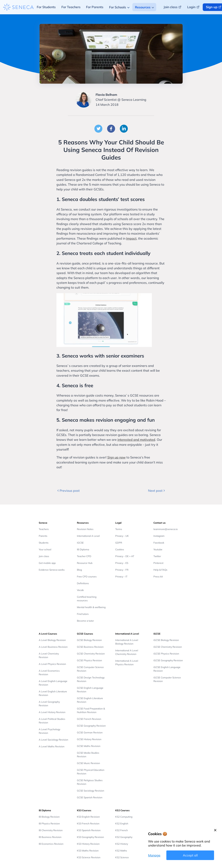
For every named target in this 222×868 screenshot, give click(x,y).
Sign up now (116, 457)
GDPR (119, 543)
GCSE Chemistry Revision (91, 654)
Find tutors (83, 614)
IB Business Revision (50, 837)
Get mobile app (47, 563)
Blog (79, 570)
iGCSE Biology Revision (166, 640)
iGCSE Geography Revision (168, 660)
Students (44, 543)
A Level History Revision (52, 712)
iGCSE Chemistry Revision (168, 647)
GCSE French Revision (89, 719)
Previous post (68, 491)
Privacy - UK (122, 536)
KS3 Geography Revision (90, 837)
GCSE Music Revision (88, 763)
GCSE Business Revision (90, 647)
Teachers (44, 529)
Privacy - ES (122, 563)
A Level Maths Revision (52, 746)
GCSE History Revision (89, 739)
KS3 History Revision (88, 844)
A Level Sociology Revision (53, 740)
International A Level (88, 536)
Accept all (190, 855)
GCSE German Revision (90, 732)
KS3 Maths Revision (88, 851)
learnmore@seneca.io (166, 529)
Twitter (157, 556)
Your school (45, 549)
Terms (119, 529)
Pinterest (158, 563)
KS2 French (122, 830)
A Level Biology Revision (52, 640)
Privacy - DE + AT (125, 556)
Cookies (120, 549)
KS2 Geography (124, 837)
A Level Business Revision (53, 647)
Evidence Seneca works (52, 570)
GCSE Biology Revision (89, 640)
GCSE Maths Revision (89, 746)
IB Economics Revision (51, 844)
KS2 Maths (121, 851)
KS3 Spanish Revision (89, 830)
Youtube (158, 549)
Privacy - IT (121, 577)
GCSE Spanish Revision (90, 797)
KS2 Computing (124, 817)
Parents (43, 536)
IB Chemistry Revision (51, 830)
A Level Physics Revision (52, 664)
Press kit (158, 577)
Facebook (159, 543)
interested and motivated (136, 440)
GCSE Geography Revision (91, 726)
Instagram (159, 536)
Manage (154, 855)
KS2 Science (122, 857)
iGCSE (80, 543)
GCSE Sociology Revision (91, 791)
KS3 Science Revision (89, 857)
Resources (143, 7)
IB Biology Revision (49, 817)
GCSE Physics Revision (89, 660)
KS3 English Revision (88, 817)
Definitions (83, 583)
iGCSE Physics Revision (166, 654)
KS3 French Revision (88, 823)
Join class (44, 556)
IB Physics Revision (49, 823)
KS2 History (122, 844)
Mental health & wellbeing (91, 607)
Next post (157, 491)
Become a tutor (85, 621)
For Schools (118, 7)
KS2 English (122, 823)
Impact (131, 238)
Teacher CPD (84, 556)
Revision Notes (85, 529)
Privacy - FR (122, 570)
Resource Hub (85, 563)
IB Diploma (83, 549)
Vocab (80, 590)
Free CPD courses (87, 577)
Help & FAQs (160, 570)
